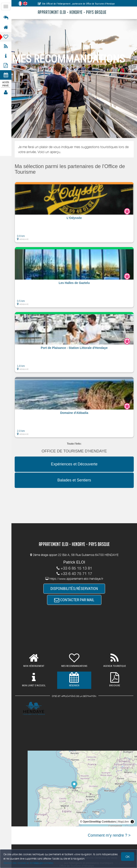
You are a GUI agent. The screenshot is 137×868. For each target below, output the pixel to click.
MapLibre (123, 822)
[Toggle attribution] (132, 822)
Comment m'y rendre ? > (109, 835)
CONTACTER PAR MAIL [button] (74, 600)
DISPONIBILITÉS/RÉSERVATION (74, 589)
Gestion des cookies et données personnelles (28, 863)
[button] (74, 212)
